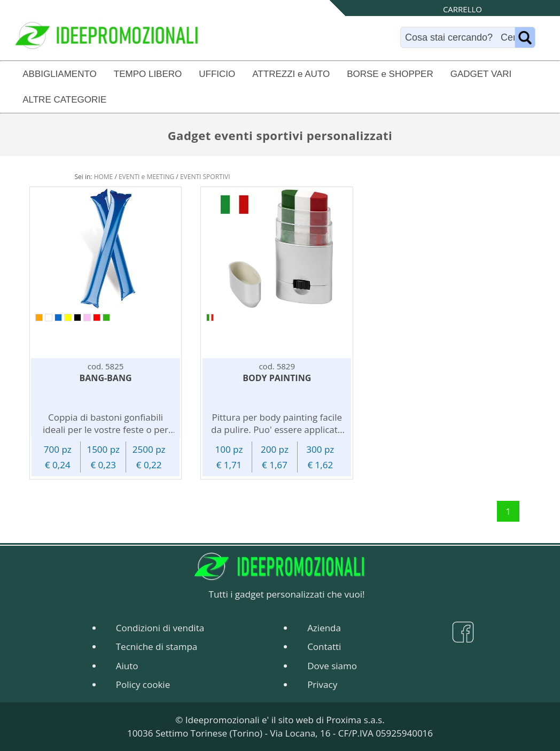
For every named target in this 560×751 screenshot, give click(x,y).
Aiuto (127, 666)
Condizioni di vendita (160, 628)
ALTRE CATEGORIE (64, 100)
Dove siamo (332, 666)
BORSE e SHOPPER (390, 74)
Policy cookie (143, 684)
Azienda (324, 628)
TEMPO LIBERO (148, 74)
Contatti (324, 647)
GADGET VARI (481, 74)
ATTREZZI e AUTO (291, 74)
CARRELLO (462, 9)
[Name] (525, 37)
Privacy (322, 684)
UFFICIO (217, 74)
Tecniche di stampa (157, 647)
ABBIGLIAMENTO (60, 74)
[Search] (460, 37)
